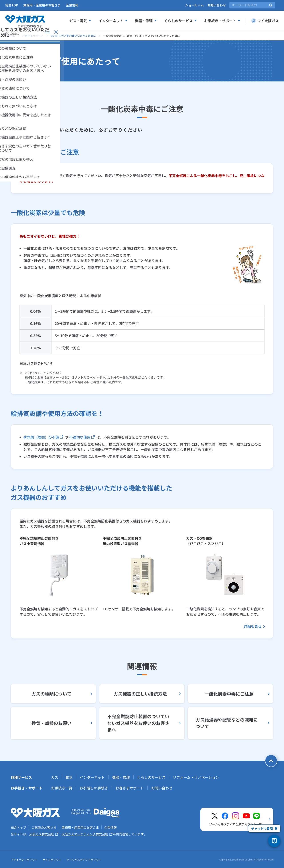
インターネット (92, 777)
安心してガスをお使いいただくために (73, 36)
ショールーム (194, 5)
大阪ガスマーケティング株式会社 (87, 834)
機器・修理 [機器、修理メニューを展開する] (146, 21)
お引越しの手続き (94, 788)
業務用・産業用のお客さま (42, 5)
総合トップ (18, 827)
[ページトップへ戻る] (271, 761)
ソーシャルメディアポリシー (84, 860)
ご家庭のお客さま (44, 827)
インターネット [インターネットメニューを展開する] (113, 21)
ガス (55, 777)
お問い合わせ (217, 5)
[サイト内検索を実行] (271, 5)
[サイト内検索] (252, 5)
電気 (69, 777)
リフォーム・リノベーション (196, 777)
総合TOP (12, 5)
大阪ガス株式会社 (44, 834)
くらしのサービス (151, 777)
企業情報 (72, 5)
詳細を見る (253, 626)
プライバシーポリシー (24, 860)
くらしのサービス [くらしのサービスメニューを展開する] (181, 21)
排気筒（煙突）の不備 (43, 437)
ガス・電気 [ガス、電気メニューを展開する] (80, 21)
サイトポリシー (52, 860)
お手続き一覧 (62, 788)
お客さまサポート (130, 788)
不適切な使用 (82, 437)
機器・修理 (121, 777)
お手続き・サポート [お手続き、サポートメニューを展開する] (222, 21)
